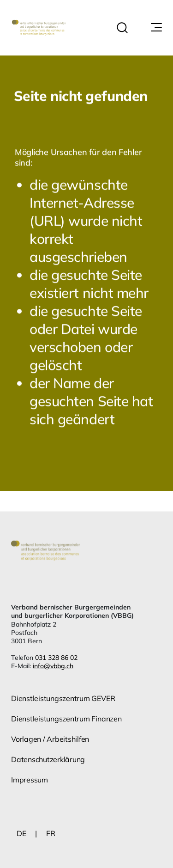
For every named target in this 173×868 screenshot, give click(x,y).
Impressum (30, 780)
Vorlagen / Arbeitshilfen (50, 739)
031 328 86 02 (56, 658)
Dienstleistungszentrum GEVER (63, 698)
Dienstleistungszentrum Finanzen (66, 719)
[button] (122, 28)
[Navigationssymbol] (155, 28)
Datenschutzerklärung (48, 759)
